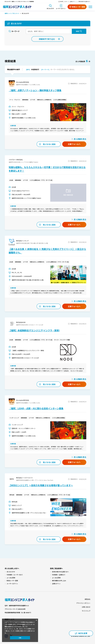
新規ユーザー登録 (12, 581)
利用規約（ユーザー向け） (15, 575)
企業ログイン (73, 1)
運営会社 (87, 599)
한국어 (66, 1)
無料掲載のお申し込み (59, 581)
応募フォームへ (74, 144)
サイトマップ (86, 611)
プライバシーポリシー (83, 603)
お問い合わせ (86, 607)
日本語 (61, 1)
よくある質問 (11, 578)
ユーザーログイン (12, 584)
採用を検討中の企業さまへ (84, 1)
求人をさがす (11, 572)
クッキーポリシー (9, 629)
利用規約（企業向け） (59, 575)
